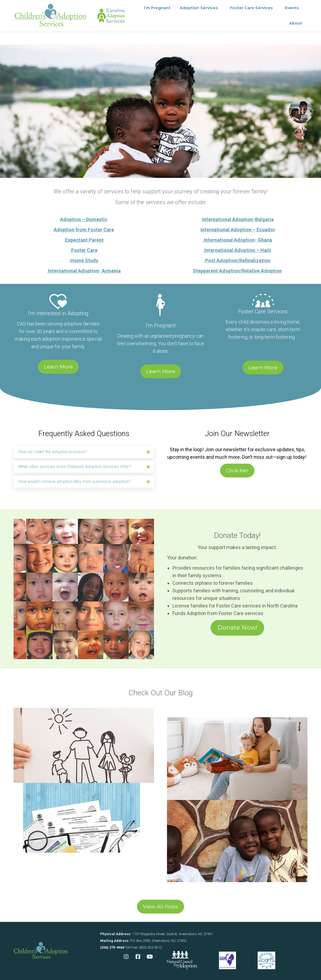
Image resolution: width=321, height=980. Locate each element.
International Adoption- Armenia (84, 271)
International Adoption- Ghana (237, 240)
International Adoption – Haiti (237, 250)
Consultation (90, 7)
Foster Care (84, 250)
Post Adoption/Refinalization (237, 260)
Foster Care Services (263, 311)
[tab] (84, 452)
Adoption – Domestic (84, 219)
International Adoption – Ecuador (237, 230)
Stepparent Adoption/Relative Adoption (237, 271)
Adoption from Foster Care (84, 230)
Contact (125, 7)
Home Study (84, 260)
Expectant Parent (84, 240)
